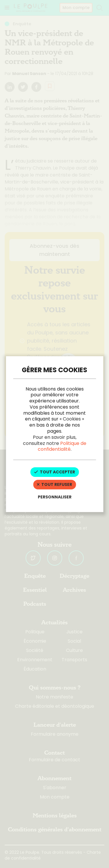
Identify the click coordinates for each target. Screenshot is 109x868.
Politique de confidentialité (62, 446)
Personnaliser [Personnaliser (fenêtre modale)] (55, 497)
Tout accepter (54, 472)
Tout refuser (54, 484)
